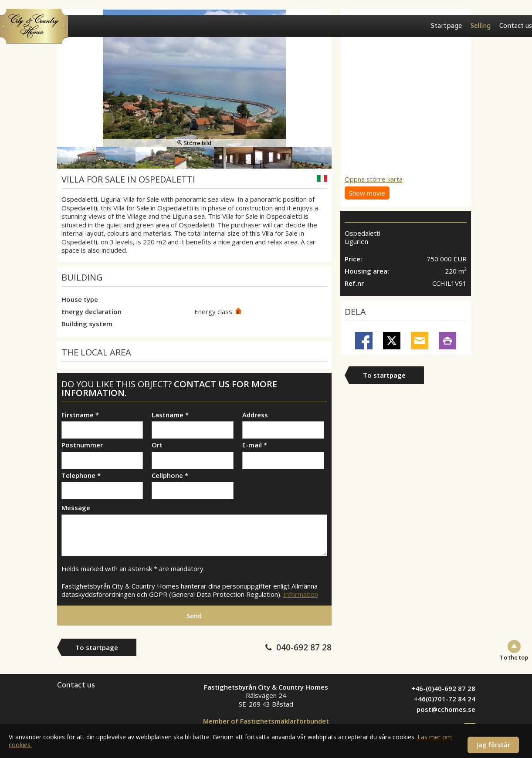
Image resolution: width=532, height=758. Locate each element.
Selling (481, 26)
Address (255, 415)
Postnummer (82, 445)
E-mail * (255, 445)
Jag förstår (493, 745)
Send (194, 616)
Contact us (516, 26)
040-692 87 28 (304, 647)
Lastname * (170, 415)
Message (76, 508)
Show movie (367, 193)
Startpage (446, 26)
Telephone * (81, 475)
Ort (157, 445)
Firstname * (80, 415)
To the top (514, 657)
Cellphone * (170, 475)
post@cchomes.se (446, 709)
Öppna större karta (374, 179)
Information (301, 594)
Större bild (194, 143)
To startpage (384, 375)
